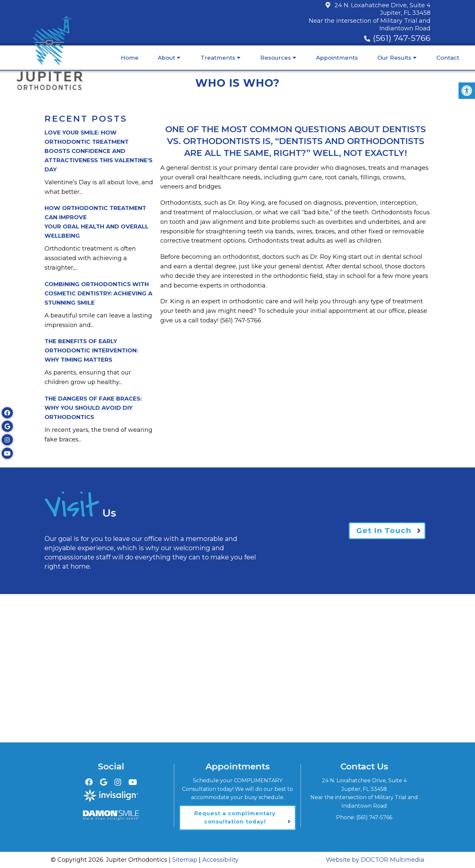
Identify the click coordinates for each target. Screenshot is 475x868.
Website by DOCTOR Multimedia (375, 860)
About (166, 58)
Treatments (218, 58)
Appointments (337, 58)
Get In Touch (383, 530)
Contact (448, 58)
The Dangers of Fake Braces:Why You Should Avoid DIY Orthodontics (93, 408)
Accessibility (220, 860)
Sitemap (185, 860)
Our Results (394, 58)
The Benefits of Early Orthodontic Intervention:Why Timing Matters (91, 350)
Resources (276, 58)
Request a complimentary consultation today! (235, 818)
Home (130, 58)
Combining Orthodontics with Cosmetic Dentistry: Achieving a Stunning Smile (98, 293)
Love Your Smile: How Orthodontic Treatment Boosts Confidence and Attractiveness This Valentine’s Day (98, 151)
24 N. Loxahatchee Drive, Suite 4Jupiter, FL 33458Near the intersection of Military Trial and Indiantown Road (370, 17)
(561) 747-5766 (402, 38)
